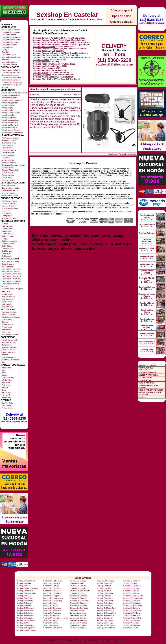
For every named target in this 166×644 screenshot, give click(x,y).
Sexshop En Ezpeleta (51, 588)
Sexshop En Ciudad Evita (133, 596)
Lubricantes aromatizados (11, 37)
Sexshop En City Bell (25, 598)
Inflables (5, 355)
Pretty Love (6, 385)
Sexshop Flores (40, 53)
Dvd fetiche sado (8, 234)
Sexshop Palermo (41, 40)
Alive (4, 370)
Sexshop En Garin (23, 586)
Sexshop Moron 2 (147, 342)
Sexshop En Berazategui (133, 606)
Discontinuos (7, 405)
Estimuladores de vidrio (11, 271)
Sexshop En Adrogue (78, 615)
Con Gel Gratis (7, 403)
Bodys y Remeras (8, 185)
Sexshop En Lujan (50, 603)
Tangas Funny (7, 177)
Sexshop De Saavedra (79, 620)
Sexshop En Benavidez (52, 608)
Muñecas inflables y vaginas (12, 289)
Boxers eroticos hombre (11, 188)
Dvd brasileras (7, 229)
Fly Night (5, 50)
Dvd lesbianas (7, 246)
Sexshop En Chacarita (78, 598)
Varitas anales (7, 304)
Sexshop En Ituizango (78, 581)
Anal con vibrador (8, 297)
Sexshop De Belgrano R (26, 628)
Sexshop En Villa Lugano (26, 630)
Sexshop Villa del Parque (44, 47)
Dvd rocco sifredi (8, 248)
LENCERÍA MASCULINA (148, 375)
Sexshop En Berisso (104, 606)
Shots (4, 390)
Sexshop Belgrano (41, 38)
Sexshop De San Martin (26, 620)
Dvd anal (5, 224)
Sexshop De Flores (50, 625)
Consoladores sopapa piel (12, 85)
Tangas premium (8, 175)
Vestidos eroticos (8, 180)
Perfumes (5, 59)
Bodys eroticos (7, 145)
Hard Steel (6, 395)
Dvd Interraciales (8, 244)
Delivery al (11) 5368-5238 (14, 416)
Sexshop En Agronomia (25, 615)
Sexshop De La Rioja (105, 623)
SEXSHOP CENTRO (146, 383)
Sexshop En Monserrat (79, 606)
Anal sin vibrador (8, 299)
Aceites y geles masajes (11, 30)
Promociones (7, 408)
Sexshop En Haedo (24, 583)
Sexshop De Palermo (105, 620)
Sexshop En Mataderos (132, 603)
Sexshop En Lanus (77, 593)
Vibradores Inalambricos (11, 113)
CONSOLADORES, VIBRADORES (146, 369)
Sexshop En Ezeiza (104, 588)
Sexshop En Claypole (51, 596)
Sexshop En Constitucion (26, 593)
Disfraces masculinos (10, 190)
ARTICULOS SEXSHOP (148, 365)
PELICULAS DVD (145, 380)
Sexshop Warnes (41, 73)
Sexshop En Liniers (104, 596)
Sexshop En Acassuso (105, 615)
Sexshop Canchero (131, 628)
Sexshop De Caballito (132, 625)
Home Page (34, 86)
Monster (5, 87)
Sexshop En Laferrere (25, 591)
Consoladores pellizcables (12, 77)
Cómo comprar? (121, 11)
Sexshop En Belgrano (132, 608)
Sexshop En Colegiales (52, 593)
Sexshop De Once (23, 623)
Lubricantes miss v (9, 55)
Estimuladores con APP (11, 261)
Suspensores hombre (10, 195)
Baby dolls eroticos (9, 143)
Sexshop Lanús (40, 66)
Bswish (4, 375)
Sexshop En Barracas (25, 610)
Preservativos (7, 327)
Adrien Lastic (7, 368)
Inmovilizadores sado (10, 208)
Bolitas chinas (7, 345)
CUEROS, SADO (145, 378)
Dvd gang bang (8, 236)
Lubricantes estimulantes (11, 40)
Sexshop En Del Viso (131, 591)
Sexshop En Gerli (130, 583)
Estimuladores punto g (10, 284)
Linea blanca (7, 213)
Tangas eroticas (8, 173)
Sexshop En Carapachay (53, 601)
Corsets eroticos (8, 153)
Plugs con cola (7, 307)
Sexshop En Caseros (25, 601)
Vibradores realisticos (10, 122)
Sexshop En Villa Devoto (53, 628)
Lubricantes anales (9, 35)
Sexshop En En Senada (52, 591)
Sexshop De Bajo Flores (106, 628)
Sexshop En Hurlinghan (106, 581)
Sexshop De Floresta (131, 623)
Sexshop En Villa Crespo (106, 625)
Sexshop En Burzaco (25, 603)
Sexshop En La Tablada (132, 586)
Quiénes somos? (121, 22)
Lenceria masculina (9, 193)
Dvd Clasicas (7, 251)
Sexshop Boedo (40, 51)
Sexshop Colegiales (42, 75)
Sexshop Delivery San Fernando (55, 618)
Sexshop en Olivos (77, 610)
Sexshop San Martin (42, 70)
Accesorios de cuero (9, 201)
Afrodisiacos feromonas (11, 317)
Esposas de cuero (9, 206)
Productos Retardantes (10, 360)
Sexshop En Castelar (67, 15)
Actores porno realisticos (11, 70)
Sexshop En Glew (77, 583)
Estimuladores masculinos (12, 279)
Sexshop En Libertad (24, 596)
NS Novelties (7, 380)
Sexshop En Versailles (78, 623)
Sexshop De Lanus (50, 623)
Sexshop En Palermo (25, 613)
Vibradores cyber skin (10, 103)
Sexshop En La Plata (105, 583)
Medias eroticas (8, 160)
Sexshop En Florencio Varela (28, 588)
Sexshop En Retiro (50, 620)
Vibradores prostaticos (10, 120)
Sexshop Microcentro (43, 44)
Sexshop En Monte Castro (107, 608)
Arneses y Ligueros (9, 140)
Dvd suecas (6, 253)
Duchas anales (7, 294)
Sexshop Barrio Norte (43, 42)
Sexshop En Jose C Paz (26, 581)
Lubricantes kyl (7, 47)
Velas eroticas (7, 329)
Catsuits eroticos (8, 148)
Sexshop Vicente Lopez (44, 77)
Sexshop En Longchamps (53, 598)
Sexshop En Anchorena (52, 613)
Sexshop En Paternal (51, 615)
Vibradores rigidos (9, 115)
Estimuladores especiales (11, 274)
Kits (3, 362)
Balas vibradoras (8, 264)
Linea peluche (7, 216)
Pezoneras (6, 332)
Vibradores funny (8, 105)
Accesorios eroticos (9, 312)
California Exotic (8, 378)
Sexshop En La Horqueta (53, 581)
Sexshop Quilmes (41, 60)
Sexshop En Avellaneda (132, 610)
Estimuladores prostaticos (11, 281)
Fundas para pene (9, 352)
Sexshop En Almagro (78, 613)
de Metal (5, 286)
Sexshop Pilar (39, 79)
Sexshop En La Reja (51, 586)
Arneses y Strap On (9, 347)
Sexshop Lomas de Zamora (45, 57)
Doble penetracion (9, 350)
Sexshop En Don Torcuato (80, 591)
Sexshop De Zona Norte (133, 618)
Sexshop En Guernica (51, 583)
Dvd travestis (7, 256)
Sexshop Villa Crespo (43, 55)
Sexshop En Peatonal (132, 615)
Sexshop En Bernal (50, 606)
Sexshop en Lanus (104, 591)
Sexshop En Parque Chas (106, 613)
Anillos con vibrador (9, 98)
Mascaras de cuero (9, 218)
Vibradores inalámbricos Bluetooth (15, 93)
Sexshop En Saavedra (132, 620)
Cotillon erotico (7, 320)
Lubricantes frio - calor (10, 42)
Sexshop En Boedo (24, 606)
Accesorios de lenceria (10, 138)
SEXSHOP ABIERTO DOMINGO (151, 390)
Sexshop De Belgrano (78, 628)
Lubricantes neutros (9, 45)
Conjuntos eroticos (9, 150)
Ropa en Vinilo (7, 168)
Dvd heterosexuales (9, 241)
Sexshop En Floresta (78, 586)
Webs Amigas (83, 578)
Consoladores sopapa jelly (12, 82)
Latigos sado (7, 211)
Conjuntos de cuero (9, 203)
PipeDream (6, 383)
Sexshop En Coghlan (105, 593)
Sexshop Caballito (41, 49)
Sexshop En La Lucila (132, 581)
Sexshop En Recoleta (78, 618)
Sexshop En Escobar (131, 588)
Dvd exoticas (7, 231)
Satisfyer (5, 387)
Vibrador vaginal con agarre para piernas (52, 89)
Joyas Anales (7, 302)
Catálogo (44, 86)
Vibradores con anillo (10, 340)
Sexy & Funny (7, 392)
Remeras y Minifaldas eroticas (13, 165)
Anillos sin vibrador (9, 342)
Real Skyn (6, 52)
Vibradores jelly (8, 108)
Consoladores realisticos (11, 80)
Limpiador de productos (11, 32)
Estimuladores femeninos (11, 276)
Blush (4, 373)
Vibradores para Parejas (11, 95)
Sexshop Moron (40, 62)
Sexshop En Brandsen (78, 603)
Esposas (5, 322)
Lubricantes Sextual (9, 64)
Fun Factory (6, 397)
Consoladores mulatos (10, 75)
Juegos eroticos (8, 324)
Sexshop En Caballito (132, 601)
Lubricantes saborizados (11, 57)
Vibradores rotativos (9, 127)
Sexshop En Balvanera (52, 610)
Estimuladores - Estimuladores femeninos (122, 154)
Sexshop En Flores (104, 586)
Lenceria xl (6, 158)
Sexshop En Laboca (78, 588)
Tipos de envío (121, 16)
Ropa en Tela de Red (10, 170)
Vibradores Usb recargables (12, 132)
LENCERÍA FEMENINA (147, 372)
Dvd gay (5, 239)
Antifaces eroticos (8, 315)
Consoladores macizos (10, 72)
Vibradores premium (9, 118)
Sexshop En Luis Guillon (79, 601)
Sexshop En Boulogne (105, 603)
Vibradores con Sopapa (11, 130)
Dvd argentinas (7, 226)
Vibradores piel (7, 110)
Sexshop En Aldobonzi (132, 613)
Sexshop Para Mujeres (147, 326)
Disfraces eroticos (8, 155)
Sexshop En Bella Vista (79, 608)
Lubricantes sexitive (9, 62)
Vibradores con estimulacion (12, 100)
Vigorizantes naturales (10, 334)
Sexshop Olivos (40, 68)
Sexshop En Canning (105, 601)
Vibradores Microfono (10, 125)
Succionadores (7, 266)
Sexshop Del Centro (104, 618)
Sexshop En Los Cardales (133, 598)
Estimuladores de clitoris (11, 269)
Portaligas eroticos (9, 163)
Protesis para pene (9, 357)
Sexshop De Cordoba (78, 625)
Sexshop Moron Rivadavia (45, 64)
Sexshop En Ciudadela (79, 596)
